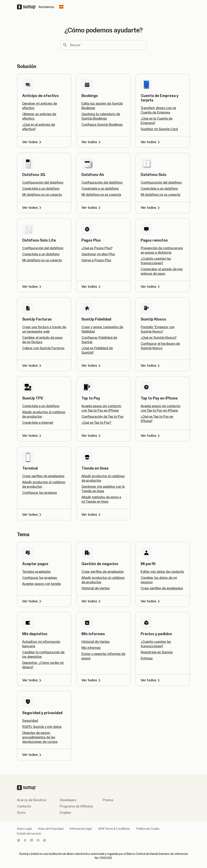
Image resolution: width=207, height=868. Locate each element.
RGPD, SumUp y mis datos (42, 727)
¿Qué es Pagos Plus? (97, 248)
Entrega (147, 658)
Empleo (65, 813)
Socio (21, 813)
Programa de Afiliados (77, 806)
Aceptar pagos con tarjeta (42, 584)
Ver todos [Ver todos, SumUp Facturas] (32, 365)
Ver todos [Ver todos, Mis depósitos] (32, 680)
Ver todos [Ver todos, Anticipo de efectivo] (32, 142)
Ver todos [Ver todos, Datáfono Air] (92, 208)
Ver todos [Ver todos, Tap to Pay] (92, 436)
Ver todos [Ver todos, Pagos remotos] (151, 286)
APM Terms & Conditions (114, 829)
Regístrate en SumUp (157, 652)
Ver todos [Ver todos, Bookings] (92, 142)
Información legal (81, 829)
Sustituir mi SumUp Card (159, 129)
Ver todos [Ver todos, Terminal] (32, 514)
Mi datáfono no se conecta (42, 195)
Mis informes (91, 648)
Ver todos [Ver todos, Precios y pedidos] (151, 680)
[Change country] (61, 7)
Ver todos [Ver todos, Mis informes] (92, 680)
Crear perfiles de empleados (43, 476)
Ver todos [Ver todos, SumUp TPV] (32, 436)
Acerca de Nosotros (32, 800)
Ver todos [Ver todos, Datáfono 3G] (32, 208)
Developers (68, 800)
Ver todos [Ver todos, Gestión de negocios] (92, 601)
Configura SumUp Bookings (102, 125)
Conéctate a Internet (38, 423)
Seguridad (30, 721)
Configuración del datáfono (43, 182)
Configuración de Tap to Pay (102, 416)
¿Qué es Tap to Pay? (96, 423)
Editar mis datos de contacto (162, 572)
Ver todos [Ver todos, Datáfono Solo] (151, 208)
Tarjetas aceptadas (36, 572)
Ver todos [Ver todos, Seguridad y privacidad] (32, 755)
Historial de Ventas (96, 588)
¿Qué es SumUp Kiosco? (159, 338)
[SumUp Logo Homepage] (28, 7)
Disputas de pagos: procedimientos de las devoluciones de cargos (40, 737)
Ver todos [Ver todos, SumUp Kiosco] (151, 365)
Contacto (24, 806)
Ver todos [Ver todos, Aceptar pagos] (32, 601)
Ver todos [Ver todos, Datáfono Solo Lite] (32, 286)
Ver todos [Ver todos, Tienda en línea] (92, 514)
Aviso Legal (24, 829)
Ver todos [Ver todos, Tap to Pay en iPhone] (151, 436)
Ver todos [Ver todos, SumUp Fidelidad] (92, 365)
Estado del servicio (29, 834)
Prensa (108, 800)
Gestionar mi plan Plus (98, 254)
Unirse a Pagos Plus (96, 260)
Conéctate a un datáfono (41, 189)
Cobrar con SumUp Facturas (43, 348)
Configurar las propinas (40, 493)
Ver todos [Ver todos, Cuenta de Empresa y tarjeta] (151, 142)
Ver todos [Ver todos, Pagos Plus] (92, 286)
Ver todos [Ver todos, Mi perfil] (151, 601)
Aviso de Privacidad (51, 829)
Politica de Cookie (148, 829)
